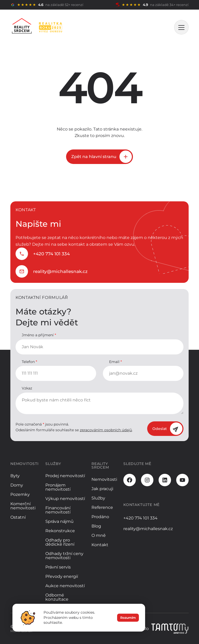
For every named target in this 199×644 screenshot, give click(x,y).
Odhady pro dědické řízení (60, 542)
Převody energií (62, 576)
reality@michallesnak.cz (60, 271)
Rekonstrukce (60, 531)
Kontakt (100, 545)
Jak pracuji (102, 489)
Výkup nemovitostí (65, 499)
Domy (17, 485)
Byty (15, 476)
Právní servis (58, 567)
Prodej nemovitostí (65, 476)
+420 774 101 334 (51, 254)
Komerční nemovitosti (23, 506)
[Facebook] (130, 480)
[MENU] (181, 27)
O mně (99, 535)
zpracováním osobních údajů (106, 430)
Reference (102, 507)
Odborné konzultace (57, 597)
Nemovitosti (104, 479)
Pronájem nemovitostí (58, 487)
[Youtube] (182, 480)
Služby (98, 498)
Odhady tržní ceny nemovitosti (64, 556)
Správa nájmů (59, 521)
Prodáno (100, 517)
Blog (96, 526)
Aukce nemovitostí (65, 586)
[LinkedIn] (165, 480)
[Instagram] (147, 480)
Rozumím (128, 619)
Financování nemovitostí (58, 510)
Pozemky (20, 494)
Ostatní (18, 517)
